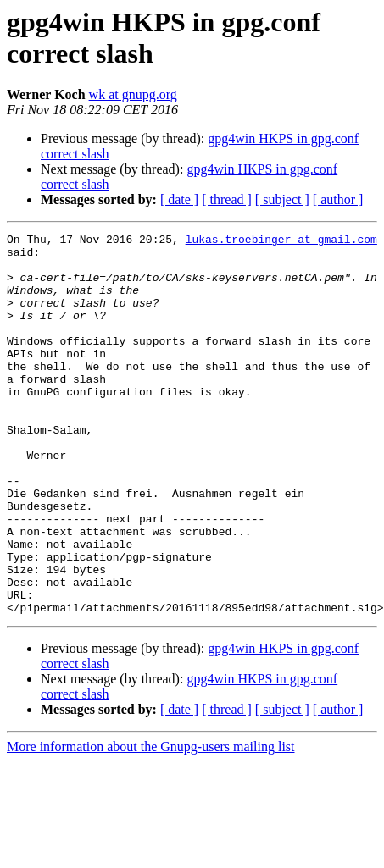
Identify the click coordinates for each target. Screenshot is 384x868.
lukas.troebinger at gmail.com (281, 241)
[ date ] (179, 199)
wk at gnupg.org (133, 94)
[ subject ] (282, 199)
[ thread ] (227, 199)
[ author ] (338, 199)
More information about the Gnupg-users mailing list (151, 823)
